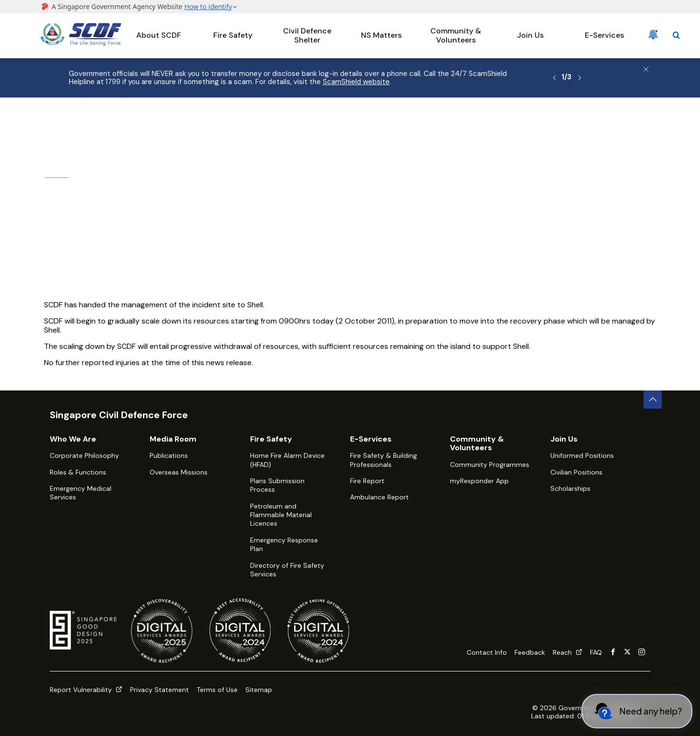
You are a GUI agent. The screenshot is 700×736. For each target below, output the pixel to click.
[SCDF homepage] (81, 43)
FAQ (596, 652)
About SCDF (159, 35)
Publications (169, 455)
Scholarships (570, 488)
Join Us (530, 35)
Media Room (141, 123)
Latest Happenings (204, 123)
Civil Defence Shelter (307, 35)
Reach (568, 652)
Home (49, 123)
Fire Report (367, 481)
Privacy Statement (159, 690)
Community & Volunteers (456, 35)
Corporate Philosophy (84, 455)
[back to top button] (653, 400)
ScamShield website (356, 82)
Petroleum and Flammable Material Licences (281, 515)
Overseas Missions (179, 472)
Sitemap (259, 690)
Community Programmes (490, 465)
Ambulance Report (379, 497)
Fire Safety (233, 35)
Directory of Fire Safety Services (287, 570)
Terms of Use (217, 690)
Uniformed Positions (582, 455)
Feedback (530, 652)
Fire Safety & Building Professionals (383, 460)
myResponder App (479, 481)
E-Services (604, 35)
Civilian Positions (576, 472)
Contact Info (487, 652)
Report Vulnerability (86, 690)
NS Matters (381, 35)
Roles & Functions (78, 472)
